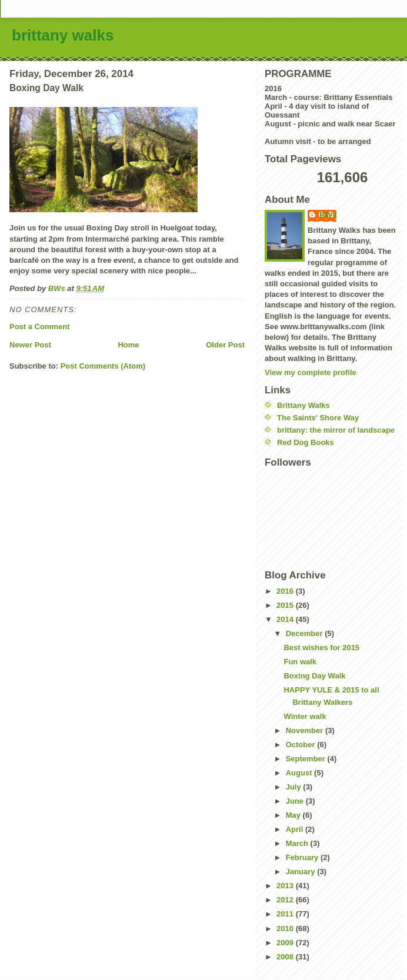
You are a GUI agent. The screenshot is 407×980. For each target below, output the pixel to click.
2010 (286, 929)
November (306, 730)
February (303, 857)
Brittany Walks (303, 405)
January (301, 872)
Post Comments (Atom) (103, 366)
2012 (286, 900)
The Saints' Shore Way (318, 418)
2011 (286, 914)
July (295, 787)
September (307, 759)
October (301, 745)
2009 (286, 943)
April (296, 829)
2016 (286, 591)
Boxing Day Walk (314, 676)
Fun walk (300, 662)
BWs (328, 215)
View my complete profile (311, 372)
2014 (286, 619)
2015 (286, 605)
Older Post (225, 345)
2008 (286, 957)
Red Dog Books (306, 442)
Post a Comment (40, 327)
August (300, 773)
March (298, 843)
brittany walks (63, 35)
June (296, 801)
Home (128, 345)
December (305, 633)
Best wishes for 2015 (321, 648)
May (294, 815)
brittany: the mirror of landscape (336, 430)
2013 (286, 886)
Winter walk (305, 716)
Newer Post (30, 345)
